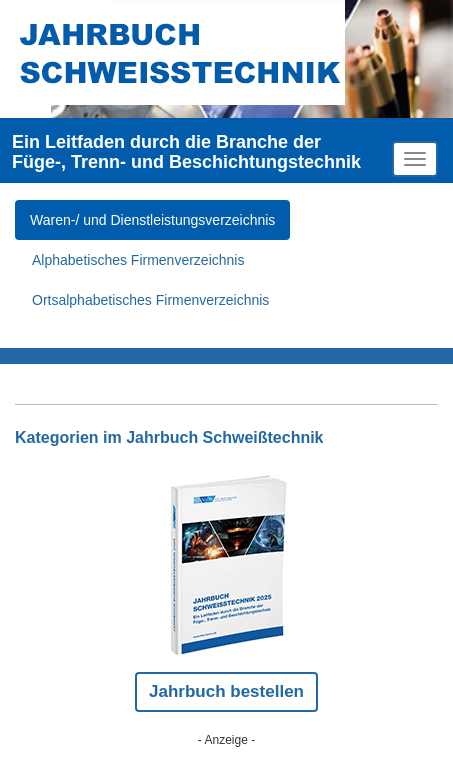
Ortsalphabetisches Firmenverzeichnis (150, 300)
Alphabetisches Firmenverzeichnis (138, 260)
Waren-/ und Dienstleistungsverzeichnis (152, 220)
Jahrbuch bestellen (226, 691)
